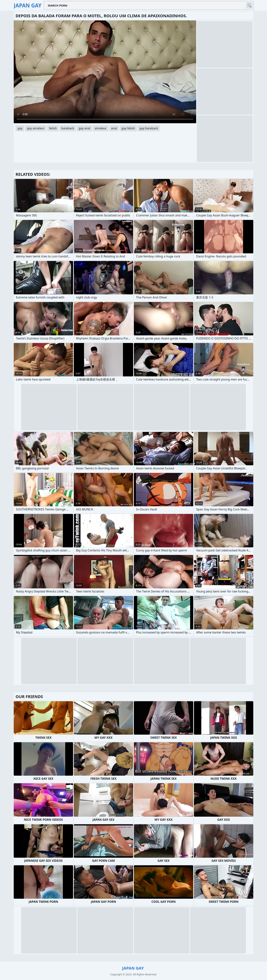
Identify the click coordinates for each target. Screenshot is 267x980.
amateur (101, 128)
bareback (68, 128)
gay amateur (36, 128)
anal (114, 128)
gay (20, 128)
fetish (53, 128)
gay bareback (149, 128)
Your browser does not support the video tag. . (105, 72)
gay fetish (128, 128)
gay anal (84, 128)
